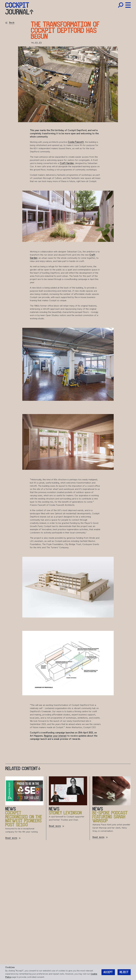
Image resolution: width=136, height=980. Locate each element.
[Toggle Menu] (128, 5)
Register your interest (55, 736)
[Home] (17, 5)
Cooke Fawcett (76, 142)
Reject (124, 972)
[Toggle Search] (121, 5)
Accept (108, 972)
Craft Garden (67, 163)
